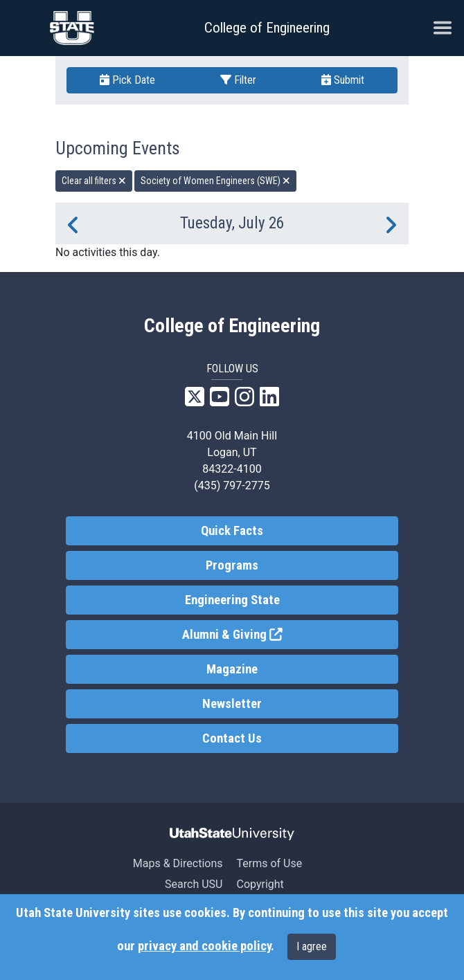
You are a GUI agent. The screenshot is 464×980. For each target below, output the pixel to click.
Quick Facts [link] (232, 531)
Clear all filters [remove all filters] (94, 181)
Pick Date (127, 80)
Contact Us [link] (232, 738)
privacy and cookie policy (204, 946)
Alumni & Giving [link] (283, 634)
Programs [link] (232, 565)
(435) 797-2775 (232, 486)
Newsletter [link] (232, 704)
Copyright (260, 884)
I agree (312, 946)
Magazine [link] (232, 669)
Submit (343, 80)
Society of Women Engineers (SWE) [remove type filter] (215, 181)
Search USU (194, 884)
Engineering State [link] (232, 600)
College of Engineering (267, 28)
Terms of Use (269, 863)
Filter (238, 80)
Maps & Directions (178, 863)
